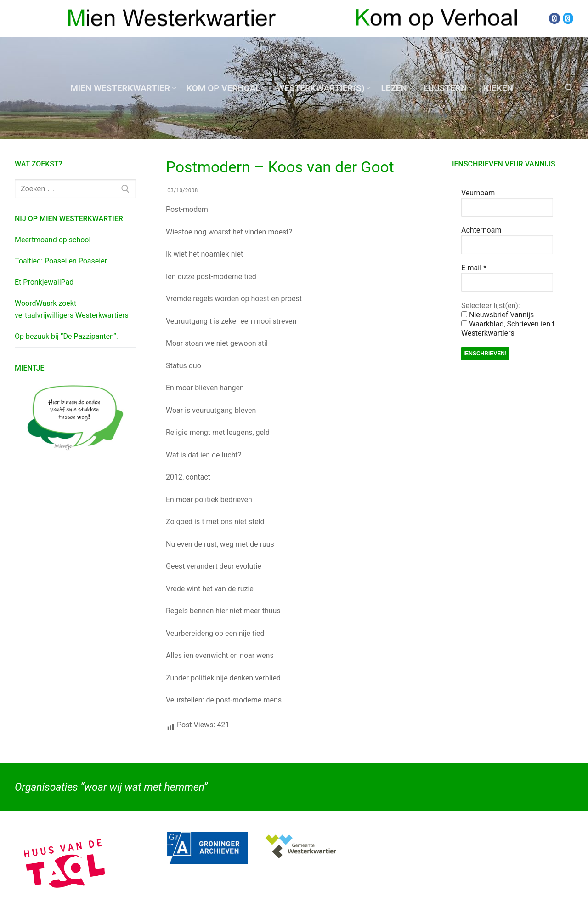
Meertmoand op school (53, 240)
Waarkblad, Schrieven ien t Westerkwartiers (508, 328)
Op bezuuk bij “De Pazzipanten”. (66, 336)
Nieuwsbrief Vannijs (498, 315)
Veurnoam (478, 193)
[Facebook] (554, 18)
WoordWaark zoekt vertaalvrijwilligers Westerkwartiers (72, 309)
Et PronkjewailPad (44, 282)
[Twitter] (568, 18)
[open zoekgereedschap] (569, 88)
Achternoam (481, 230)
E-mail (474, 268)
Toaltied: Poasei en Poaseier (61, 261)
